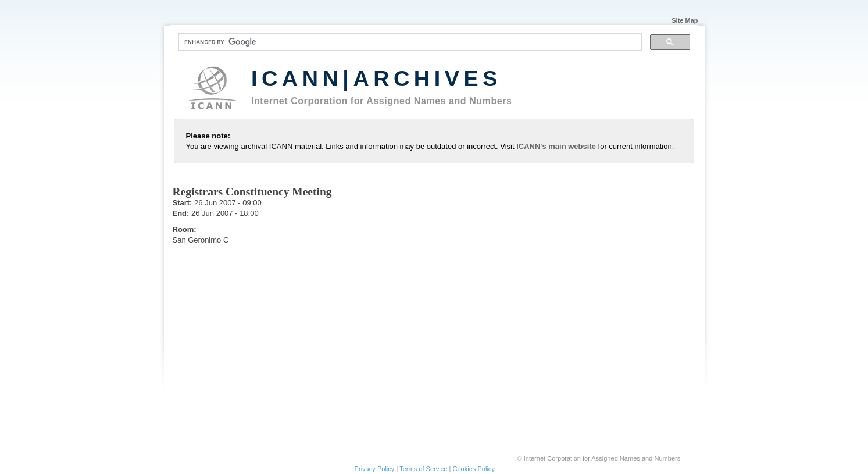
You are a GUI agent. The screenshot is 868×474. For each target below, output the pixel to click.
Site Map (685, 20)
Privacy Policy (375, 469)
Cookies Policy (473, 469)
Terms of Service (423, 469)
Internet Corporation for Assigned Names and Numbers (381, 101)
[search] (409, 42)
